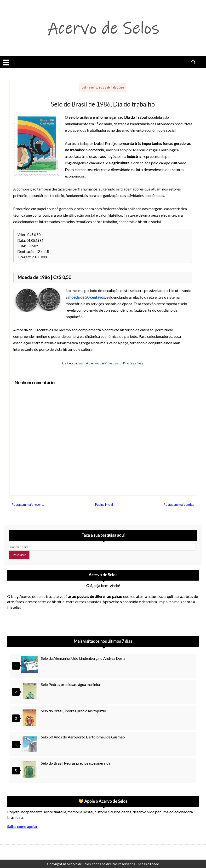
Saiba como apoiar (22, 826)
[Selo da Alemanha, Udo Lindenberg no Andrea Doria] (30, 665)
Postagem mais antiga (179, 505)
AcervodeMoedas (103, 363)
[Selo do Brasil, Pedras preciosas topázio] (30, 718)
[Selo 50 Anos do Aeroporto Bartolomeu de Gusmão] (30, 744)
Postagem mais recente (28, 505)
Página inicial (104, 505)
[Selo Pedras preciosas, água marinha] (30, 691)
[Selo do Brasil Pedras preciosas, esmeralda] (30, 770)
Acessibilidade (148, 864)
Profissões (133, 363)
